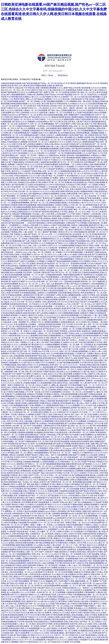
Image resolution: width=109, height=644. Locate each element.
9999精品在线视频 (91, 556)
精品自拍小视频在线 (67, 459)
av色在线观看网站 (97, 284)
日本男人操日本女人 (13, 171)
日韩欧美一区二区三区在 (70, 347)
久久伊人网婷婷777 (35, 428)
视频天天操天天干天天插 (49, 360)
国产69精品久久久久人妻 (75, 327)
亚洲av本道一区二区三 (27, 230)
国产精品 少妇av (54, 110)
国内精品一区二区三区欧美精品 (35, 417)
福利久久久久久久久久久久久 (42, 635)
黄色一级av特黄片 (85, 101)
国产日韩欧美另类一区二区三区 (26, 149)
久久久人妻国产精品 (65, 88)
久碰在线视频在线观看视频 (62, 561)
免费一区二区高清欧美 (84, 345)
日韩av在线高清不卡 (21, 124)
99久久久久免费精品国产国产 (32, 92)
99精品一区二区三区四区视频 (63, 207)
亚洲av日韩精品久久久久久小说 (70, 218)
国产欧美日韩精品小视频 (77, 511)
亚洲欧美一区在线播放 (94, 381)
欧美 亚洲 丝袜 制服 (49, 577)
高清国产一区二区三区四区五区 (52, 626)
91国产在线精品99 (97, 628)
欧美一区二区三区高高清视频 (61, 572)
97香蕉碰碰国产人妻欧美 (93, 592)
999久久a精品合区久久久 (10, 399)
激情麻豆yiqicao (44, 511)
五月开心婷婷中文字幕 (33, 90)
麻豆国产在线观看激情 (40, 502)
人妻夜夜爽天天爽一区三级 (14, 372)
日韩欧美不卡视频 (87, 313)
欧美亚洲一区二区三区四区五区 (24, 106)
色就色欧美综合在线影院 (80, 441)
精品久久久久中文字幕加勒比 (12, 489)
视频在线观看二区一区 (83, 581)
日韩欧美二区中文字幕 (95, 423)
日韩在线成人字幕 (54, 435)
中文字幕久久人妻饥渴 (98, 171)
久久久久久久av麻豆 (94, 543)
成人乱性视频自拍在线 (66, 133)
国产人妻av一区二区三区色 (81, 414)
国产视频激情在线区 (56, 417)
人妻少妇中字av (99, 437)
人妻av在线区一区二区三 (32, 232)
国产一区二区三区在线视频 (69, 489)
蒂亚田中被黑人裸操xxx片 (24, 99)
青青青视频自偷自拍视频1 (83, 482)
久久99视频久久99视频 (75, 198)
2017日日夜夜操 (16, 462)
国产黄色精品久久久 (82, 243)
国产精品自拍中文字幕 (94, 209)
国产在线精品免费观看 (49, 164)
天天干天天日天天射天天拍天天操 (20, 250)
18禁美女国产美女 (48, 272)
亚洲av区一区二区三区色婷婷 (44, 390)
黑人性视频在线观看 (28, 383)
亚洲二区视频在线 (21, 495)
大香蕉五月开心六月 (65, 232)
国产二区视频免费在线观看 (19, 216)
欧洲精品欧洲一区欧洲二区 (14, 401)
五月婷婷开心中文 (63, 318)
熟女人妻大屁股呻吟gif (33, 194)
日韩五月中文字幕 (10, 191)
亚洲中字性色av (50, 95)
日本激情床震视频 (22, 396)
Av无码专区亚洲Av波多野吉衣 (79, 331)
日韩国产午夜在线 (49, 189)
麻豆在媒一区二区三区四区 (35, 468)
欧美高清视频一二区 (66, 164)
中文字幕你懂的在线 (15, 97)
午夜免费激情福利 (32, 401)
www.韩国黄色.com (26, 259)
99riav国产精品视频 (64, 95)
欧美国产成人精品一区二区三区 (82, 92)
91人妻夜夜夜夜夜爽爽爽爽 (19, 203)
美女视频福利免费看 (39, 173)
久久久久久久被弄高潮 (14, 110)
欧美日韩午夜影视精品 (37, 223)
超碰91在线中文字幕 (63, 556)
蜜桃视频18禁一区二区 (9, 279)
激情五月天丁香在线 (25, 227)
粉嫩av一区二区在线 (55, 173)
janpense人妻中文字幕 (74, 448)
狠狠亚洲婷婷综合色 (74, 464)
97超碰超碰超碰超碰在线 (49, 459)
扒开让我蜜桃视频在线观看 (74, 146)
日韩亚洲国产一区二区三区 (92, 565)
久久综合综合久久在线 (89, 173)
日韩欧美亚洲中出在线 (24, 367)
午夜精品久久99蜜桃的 (26, 414)
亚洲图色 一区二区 (68, 345)
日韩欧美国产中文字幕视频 (76, 223)
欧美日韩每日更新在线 (64, 191)
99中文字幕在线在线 (57, 185)
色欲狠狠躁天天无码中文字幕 (74, 216)
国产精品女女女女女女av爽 (89, 286)
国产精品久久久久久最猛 (64, 243)
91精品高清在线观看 (56, 291)
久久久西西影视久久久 (92, 608)
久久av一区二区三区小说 (47, 523)
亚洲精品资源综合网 (77, 419)
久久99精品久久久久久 (76, 104)
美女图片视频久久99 (39, 471)
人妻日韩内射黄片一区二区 (78, 432)
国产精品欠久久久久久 (30, 369)
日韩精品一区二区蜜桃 (9, 160)
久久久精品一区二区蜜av (77, 311)
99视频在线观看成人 (99, 331)
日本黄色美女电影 (32, 162)
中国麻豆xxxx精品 (21, 234)
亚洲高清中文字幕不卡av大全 (61, 221)
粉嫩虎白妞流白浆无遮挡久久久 (94, 158)
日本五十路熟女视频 (59, 180)
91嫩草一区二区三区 (78, 227)
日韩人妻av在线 (82, 124)
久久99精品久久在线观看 (34, 505)
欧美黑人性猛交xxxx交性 (57, 534)
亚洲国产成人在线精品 (38, 423)
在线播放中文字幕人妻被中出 (84, 374)
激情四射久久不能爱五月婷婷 (30, 160)
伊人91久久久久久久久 (73, 568)
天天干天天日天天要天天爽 (34, 615)
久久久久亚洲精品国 (46, 243)
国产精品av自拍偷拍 (33, 306)
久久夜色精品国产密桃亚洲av (85, 128)
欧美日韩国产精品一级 (78, 135)
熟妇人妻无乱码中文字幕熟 (51, 473)
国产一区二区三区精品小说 (63, 606)
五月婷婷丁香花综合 (42, 198)
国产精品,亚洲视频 (43, 543)
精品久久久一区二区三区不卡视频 (78, 579)
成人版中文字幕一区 (87, 583)
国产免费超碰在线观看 (80, 475)
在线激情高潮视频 (15, 536)
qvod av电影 (87, 624)
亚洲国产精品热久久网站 (96, 268)
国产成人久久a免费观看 (26, 128)
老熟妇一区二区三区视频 (72, 329)
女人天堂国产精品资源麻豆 (83, 113)
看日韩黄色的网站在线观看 (61, 450)
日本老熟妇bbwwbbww (95, 421)
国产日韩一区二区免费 (29, 351)
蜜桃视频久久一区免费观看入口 (84, 401)
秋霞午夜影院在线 (22, 520)
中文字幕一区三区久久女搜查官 (29, 302)
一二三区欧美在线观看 (51, 347)
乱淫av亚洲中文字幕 (33, 182)
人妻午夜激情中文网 (45, 550)
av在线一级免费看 (19, 322)
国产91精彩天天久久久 (12, 108)
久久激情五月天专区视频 (70, 642)
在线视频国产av (54, 529)
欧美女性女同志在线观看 (59, 419)
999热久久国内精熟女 (85, 369)
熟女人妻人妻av (78, 403)
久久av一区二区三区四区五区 (56, 196)
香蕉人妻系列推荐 (99, 446)
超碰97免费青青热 (86, 169)
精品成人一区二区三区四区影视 (13, 306)
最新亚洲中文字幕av (96, 225)
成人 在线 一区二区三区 (64, 270)
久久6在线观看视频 (44, 383)
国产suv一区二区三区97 (43, 254)
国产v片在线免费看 (91, 302)
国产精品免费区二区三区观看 (15, 196)
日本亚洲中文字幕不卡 (14, 151)
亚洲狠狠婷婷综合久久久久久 (52, 239)
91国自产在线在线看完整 (84, 119)
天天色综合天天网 (73, 185)
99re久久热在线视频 (37, 520)
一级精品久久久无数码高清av (48, 155)
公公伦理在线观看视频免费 (90, 333)
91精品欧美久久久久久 (57, 142)
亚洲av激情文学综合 (25, 365)
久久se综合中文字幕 (82, 167)
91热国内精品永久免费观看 (17, 142)
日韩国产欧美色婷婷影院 (94, 309)
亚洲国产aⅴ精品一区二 (97, 606)
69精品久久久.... (97, 340)
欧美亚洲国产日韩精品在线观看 (90, 394)
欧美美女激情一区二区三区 (50, 437)
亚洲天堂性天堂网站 (47, 369)
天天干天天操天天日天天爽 (72, 324)
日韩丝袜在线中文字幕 (79, 99)
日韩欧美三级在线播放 (89, 140)
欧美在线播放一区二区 (50, 410)
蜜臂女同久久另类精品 (83, 230)
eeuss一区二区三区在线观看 (19, 466)
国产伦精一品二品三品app (45, 457)
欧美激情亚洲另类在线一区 (96, 146)
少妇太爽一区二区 (25, 191)
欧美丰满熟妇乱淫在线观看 (26, 180)
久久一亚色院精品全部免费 (76, 263)
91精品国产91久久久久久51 (56, 640)
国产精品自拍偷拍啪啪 (62, 261)
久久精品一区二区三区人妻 (75, 428)
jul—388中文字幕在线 (17, 408)
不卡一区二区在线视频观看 (35, 640)
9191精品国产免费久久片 (75, 493)
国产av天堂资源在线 (84, 144)
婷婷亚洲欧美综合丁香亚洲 (53, 358)
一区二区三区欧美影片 (74, 590)
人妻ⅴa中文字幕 (64, 349)
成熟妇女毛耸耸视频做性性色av (47, 137)
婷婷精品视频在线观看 (19, 104)
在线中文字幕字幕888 (58, 601)
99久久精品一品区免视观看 (46, 128)
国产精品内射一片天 (57, 327)
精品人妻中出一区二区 (76, 570)
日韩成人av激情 (95, 99)
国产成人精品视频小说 (32, 410)
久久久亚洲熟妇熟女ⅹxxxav (14, 459)
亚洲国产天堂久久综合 (44, 414)
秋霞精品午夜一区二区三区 (24, 385)
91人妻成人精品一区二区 (39, 331)
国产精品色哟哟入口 (20, 185)
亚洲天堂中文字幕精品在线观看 (45, 300)
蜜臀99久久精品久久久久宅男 (89, 637)
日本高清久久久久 (71, 610)
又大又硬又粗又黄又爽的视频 (88, 97)
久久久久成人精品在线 (51, 90)
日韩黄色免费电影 (83, 133)
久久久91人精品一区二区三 (78, 196)
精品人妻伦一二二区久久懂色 (66, 637)
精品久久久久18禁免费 (96, 545)
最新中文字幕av (97, 572)
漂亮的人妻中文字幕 (89, 279)
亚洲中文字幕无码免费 (54, 615)
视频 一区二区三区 (94, 595)
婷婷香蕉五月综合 (39, 354)
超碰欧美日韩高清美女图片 (26, 313)
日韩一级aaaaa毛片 (68, 529)
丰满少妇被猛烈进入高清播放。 (26, 324)
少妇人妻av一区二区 (36, 252)
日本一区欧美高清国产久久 (14, 146)
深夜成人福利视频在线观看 (47, 230)
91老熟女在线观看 (10, 257)
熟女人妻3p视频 (66, 137)
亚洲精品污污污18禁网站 (81, 261)
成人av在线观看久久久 (62, 297)
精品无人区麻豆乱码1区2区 (53, 428)
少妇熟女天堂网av (82, 164)
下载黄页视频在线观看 (71, 275)
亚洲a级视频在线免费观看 (49, 149)
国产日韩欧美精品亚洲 (55, 468)
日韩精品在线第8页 (69, 588)
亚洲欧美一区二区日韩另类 (47, 565)
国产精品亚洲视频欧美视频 (73, 236)
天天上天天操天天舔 (88, 405)
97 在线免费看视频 (19, 133)
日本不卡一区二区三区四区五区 (85, 95)
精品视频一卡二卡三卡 (36, 169)
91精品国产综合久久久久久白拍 (28, 164)
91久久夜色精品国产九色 (43, 480)
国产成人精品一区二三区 (83, 538)
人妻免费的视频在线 (15, 340)
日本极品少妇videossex (9, 115)
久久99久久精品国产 (87, 110)
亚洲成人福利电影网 (87, 489)
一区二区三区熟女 (85, 437)
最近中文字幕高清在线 (58, 104)
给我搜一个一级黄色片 (80, 297)
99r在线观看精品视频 (28, 293)
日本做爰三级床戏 (14, 403)
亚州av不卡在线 (96, 270)
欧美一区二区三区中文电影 (11, 245)
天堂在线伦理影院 (8, 313)
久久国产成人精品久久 (89, 372)
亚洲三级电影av (29, 151)
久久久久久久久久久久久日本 (12, 194)
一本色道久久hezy (20, 252)
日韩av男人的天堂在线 (33, 372)
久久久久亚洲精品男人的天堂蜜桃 (36, 340)
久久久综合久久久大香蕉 (39, 633)
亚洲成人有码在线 (67, 155)
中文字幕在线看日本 (73, 200)
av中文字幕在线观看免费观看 (57, 126)
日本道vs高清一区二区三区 (15, 189)
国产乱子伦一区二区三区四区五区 (70, 162)
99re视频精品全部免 (41, 432)
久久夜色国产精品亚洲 (29, 243)
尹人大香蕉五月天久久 (28, 248)
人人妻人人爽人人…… (83, 207)
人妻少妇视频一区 (25, 257)
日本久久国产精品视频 (90, 554)
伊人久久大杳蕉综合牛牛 (59, 412)
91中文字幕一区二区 (72, 173)
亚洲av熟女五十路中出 (62, 414)
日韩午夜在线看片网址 (21, 534)
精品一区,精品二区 (29, 140)
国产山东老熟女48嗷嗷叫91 (33, 144)
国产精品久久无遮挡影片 (80, 284)
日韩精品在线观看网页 (51, 194)
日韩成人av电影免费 (30, 225)
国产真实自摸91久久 (36, 345)
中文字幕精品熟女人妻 (92, 532)
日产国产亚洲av (75, 214)
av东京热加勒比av (42, 122)
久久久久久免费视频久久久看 (23, 637)
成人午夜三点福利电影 (21, 113)
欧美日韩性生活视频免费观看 (50, 336)
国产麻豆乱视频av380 (22, 635)
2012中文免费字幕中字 (19, 597)
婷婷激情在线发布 (92, 205)
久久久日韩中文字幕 (14, 144)
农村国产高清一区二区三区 (40, 466)
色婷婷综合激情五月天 (15, 473)
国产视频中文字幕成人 (12, 369)
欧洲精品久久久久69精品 (74, 239)
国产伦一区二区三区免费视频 (54, 592)
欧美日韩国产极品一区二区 (96, 178)
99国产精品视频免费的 (71, 376)
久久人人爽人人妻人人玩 (32, 245)
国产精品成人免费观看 (43, 99)
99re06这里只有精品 (68, 144)
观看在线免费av (29, 543)
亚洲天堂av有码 (78, 293)
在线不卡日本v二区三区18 (38, 475)
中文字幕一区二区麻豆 (21, 331)
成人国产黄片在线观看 (26, 518)
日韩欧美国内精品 (91, 117)
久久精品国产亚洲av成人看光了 (62, 502)
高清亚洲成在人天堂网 (73, 354)
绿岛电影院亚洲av (58, 579)
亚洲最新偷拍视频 (32, 437)
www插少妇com (44, 601)
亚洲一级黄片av (44, 241)
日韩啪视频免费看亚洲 (77, 268)
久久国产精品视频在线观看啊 (51, 101)
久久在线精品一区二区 (79, 500)
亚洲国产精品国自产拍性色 (24, 448)
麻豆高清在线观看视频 (14, 275)
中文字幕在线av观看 (32, 88)
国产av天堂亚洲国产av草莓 (65, 124)
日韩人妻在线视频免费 (99, 137)
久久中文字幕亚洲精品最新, (73, 252)
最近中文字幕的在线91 (59, 543)
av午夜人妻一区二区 (77, 205)
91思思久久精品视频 (46, 270)
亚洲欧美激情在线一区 (69, 322)
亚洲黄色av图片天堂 (26, 178)
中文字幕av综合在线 (25, 622)
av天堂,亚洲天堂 (13, 351)
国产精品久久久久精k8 (67, 187)
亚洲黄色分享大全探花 (43, 259)
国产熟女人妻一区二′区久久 (25, 599)
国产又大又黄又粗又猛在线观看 (63, 241)
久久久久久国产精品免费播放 (76, 477)
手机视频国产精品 (86, 610)
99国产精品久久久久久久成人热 (32, 158)
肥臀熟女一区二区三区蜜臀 (67, 631)
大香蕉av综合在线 (84, 254)
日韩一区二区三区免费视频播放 (42, 124)
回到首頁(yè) (63, 75)
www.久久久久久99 (65, 399)
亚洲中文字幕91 (20, 610)
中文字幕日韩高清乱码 (63, 563)
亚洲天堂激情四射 (10, 482)
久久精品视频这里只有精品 (27, 270)
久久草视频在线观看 (9, 365)
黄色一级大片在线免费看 (20, 633)
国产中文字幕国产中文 (59, 257)
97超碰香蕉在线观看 (67, 491)
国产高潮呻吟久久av (63, 430)
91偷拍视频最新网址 (82, 155)
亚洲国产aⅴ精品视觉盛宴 (97, 311)
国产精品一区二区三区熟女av (91, 622)
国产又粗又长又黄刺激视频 (90, 122)
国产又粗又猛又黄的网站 (85, 342)
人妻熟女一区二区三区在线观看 (35, 110)
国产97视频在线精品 (16, 162)
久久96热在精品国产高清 (70, 140)
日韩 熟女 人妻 (73, 122)
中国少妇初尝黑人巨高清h (47, 106)
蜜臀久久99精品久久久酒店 (37, 374)
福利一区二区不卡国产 (50, 282)
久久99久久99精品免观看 (27, 333)
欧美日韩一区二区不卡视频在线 (93, 282)
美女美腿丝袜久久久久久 (76, 176)
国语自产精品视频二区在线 (60, 387)
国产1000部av (101, 277)
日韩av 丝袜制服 (94, 561)
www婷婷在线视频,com (49, 462)
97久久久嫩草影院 (50, 133)
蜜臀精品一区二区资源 (14, 511)
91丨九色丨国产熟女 (78, 545)
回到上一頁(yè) (47, 75)
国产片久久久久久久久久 (91, 203)
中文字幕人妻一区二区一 (53, 583)
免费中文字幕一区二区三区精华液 (57, 92)
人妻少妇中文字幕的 (64, 595)
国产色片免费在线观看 (54, 304)
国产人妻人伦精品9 (97, 90)
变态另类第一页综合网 (32, 272)
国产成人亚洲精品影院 (22, 471)
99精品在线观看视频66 (45, 205)
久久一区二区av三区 (16, 90)
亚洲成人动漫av (83, 90)
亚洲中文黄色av (65, 149)
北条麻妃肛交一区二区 (39, 534)
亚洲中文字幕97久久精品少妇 (12, 88)
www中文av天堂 (34, 282)
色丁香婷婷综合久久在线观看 (63, 167)
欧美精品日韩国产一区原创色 (33, 126)
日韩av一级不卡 (50, 455)
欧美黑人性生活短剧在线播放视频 (50, 115)
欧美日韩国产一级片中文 (61, 131)
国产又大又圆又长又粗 (59, 122)
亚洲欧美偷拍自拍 (30, 559)
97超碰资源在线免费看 (48, 162)
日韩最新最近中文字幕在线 (40, 131)
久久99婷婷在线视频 (66, 245)
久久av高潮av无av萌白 (69, 437)
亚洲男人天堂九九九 (74, 142)
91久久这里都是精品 (68, 90)
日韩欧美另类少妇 (95, 135)
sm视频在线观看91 (62, 135)
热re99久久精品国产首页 (78, 514)
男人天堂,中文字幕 (10, 421)
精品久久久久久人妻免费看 (27, 336)
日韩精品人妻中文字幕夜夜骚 (23, 493)
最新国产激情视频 (49, 232)
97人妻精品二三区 (66, 410)
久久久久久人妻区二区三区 (60, 351)
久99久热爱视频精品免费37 (29, 135)
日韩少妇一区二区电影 (19, 239)
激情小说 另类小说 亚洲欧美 (41, 613)
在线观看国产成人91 (39, 507)
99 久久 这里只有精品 (48, 628)
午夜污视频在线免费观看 (21, 207)
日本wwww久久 (43, 248)
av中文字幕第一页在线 (33, 592)
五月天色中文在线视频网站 (51, 392)
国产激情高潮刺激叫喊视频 (35, 146)
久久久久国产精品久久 (91, 153)
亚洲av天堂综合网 (42, 221)
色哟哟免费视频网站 (97, 563)
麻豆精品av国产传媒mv (26, 498)
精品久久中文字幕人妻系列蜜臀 (60, 374)
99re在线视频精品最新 (73, 468)
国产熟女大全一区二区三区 (60, 453)
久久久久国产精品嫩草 (19, 218)
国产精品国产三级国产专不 (11, 140)
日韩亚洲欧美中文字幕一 (45, 430)
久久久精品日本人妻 (60, 574)
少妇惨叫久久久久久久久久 (57, 268)
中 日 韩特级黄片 (42, 448)
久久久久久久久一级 (74, 365)
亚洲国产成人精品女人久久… (82, 408)
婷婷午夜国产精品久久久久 (22, 556)
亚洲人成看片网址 (47, 408)
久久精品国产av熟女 (73, 626)
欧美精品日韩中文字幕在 (84, 245)
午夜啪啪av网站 (88, 200)
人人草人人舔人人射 (46, 284)
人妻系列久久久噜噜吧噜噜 (47, 293)
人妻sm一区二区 (25, 624)
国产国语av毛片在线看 (37, 209)
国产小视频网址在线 (35, 133)
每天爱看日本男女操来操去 (37, 486)
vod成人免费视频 (48, 563)
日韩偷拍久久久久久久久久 (84, 541)
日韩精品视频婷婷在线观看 (40, 396)
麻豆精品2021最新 (79, 151)
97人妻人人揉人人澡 (36, 342)
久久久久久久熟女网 (36, 153)
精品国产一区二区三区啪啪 (29, 101)
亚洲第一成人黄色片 (66, 230)
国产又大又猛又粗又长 (37, 378)
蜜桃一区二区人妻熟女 (24, 453)
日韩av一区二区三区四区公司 (60, 475)
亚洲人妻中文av (44, 167)
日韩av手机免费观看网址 (50, 277)
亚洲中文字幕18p (20, 428)
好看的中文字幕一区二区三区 (53, 182)
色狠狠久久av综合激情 (89, 455)
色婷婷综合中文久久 (75, 320)
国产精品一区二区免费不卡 (56, 176)
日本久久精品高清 (35, 329)
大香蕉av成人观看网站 (35, 95)
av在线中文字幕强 (12, 293)
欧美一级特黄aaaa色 (64, 498)
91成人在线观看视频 (87, 277)
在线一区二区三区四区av (60, 227)
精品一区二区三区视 (30, 167)
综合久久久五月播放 (19, 450)
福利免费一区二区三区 (97, 232)
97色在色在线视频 (26, 198)
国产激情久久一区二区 (27, 115)
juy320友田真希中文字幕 (78, 257)
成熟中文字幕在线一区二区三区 (23, 430)
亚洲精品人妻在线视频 (88, 160)
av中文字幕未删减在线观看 (71, 158)
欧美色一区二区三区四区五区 (94, 218)
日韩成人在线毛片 (47, 135)
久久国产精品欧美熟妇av (88, 635)
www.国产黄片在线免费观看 (97, 426)
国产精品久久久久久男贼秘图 (24, 122)
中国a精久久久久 (38, 304)
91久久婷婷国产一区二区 (67, 97)
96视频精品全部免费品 (23, 268)
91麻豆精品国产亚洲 (48, 595)
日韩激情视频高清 (95, 126)
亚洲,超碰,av (8, 263)
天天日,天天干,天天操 (79, 338)
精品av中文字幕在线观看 (52, 356)
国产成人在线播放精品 (83, 502)
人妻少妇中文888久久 (42, 227)
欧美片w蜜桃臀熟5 (14, 349)
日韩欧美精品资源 (35, 358)
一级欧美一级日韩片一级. (78, 108)
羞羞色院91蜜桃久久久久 (30, 595)
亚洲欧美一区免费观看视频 (67, 559)
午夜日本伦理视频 (42, 178)
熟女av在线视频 (100, 113)
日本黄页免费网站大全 (88, 435)
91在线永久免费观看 (32, 439)
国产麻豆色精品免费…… (18, 223)
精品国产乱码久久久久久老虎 (95, 613)
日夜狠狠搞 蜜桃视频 (48, 88)
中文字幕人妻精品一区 (69, 212)
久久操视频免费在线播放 (67, 171)
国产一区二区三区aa (98, 243)
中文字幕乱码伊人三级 (70, 160)
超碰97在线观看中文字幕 (27, 588)
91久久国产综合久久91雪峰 (29, 363)
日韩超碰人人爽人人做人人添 (12, 509)
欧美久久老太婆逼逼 (90, 468)
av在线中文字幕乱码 (88, 347)
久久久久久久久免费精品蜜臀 (63, 119)
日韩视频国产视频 (81, 606)
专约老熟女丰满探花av (52, 394)
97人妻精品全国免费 (56, 117)
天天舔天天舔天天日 (11, 586)
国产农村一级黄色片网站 (67, 523)
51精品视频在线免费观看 (80, 396)
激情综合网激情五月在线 (41, 207)
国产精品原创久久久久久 (38, 117)
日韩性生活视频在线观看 (79, 480)
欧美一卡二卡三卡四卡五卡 (21, 381)
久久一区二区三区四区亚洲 (46, 151)
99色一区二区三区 (87, 106)
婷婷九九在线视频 (27, 261)
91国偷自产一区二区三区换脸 (79, 466)
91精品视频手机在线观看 (27, 523)
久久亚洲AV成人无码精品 (15, 182)
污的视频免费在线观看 (92, 387)
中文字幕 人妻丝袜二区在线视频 (83, 349)
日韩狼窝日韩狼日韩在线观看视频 (23, 205)
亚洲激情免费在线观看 (73, 153)
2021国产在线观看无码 (95, 176)
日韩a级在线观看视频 (9, 173)
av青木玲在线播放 (10, 523)
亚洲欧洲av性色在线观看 (74, 182)
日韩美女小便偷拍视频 (79, 225)
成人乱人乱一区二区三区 (28, 284)
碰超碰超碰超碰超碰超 (13, 527)
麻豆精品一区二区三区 (49, 527)
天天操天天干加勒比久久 (51, 160)
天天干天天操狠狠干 (48, 363)
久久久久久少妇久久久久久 (17, 378)
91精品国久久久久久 (20, 286)
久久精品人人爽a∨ (95, 351)
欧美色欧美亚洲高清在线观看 (50, 324)
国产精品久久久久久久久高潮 (56, 505)
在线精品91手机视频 (35, 394)
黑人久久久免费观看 (78, 421)
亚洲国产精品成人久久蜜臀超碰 (45, 250)
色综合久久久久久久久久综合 (44, 191)
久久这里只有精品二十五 (41, 119)
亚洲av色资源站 (97, 241)
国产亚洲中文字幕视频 (62, 444)
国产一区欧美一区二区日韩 (26, 155)
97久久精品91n (45, 225)
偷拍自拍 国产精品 (21, 117)
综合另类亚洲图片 (55, 216)
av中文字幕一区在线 (14, 309)
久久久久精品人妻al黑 (55, 209)
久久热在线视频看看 (91, 527)
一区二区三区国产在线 (91, 417)
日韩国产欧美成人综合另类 (53, 372)
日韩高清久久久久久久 (84, 259)
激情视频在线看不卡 (63, 401)
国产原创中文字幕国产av (96, 227)
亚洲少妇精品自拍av (41, 622)
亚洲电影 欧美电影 (10, 315)
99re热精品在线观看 (82, 439)
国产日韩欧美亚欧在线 (31, 527)
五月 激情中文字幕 (35, 218)
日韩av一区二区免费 (29, 349)
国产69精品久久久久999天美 (34, 309)
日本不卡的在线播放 (20, 153)
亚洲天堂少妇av (7, 149)
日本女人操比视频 (25, 421)
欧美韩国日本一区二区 (94, 293)
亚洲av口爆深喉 (29, 491)
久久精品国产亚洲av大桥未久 (70, 279)
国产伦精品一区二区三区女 (21, 119)
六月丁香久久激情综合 (56, 590)
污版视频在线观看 (97, 133)
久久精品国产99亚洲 (29, 171)
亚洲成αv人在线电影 (21, 131)
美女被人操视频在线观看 (83, 191)
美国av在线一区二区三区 (78, 126)
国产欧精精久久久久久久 (92, 464)
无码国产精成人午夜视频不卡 (79, 640)
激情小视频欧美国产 (72, 115)
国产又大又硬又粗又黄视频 (44, 266)
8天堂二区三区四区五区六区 (68, 106)
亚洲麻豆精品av (45, 403)
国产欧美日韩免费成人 (93, 198)
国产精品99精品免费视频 (88, 356)
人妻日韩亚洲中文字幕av (69, 277)
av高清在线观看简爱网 (30, 360)
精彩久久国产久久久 (50, 245)
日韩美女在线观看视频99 (56, 223)
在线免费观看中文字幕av (56, 286)
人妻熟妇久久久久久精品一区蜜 (58, 378)
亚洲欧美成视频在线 (9, 622)
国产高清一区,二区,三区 (39, 203)
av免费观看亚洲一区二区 (61, 396)
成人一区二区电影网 (73, 554)
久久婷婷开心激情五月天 (28, 315)
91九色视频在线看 (19, 394)
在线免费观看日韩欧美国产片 (68, 455)
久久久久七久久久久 (73, 599)
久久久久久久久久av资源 (83, 410)
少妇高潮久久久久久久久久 (32, 288)
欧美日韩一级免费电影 (59, 248)
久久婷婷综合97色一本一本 (22, 412)
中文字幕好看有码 (87, 619)
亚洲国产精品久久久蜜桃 (87, 358)
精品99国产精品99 (82, 491)
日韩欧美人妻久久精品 (19, 475)
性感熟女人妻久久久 (31, 97)
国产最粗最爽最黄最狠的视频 (79, 180)
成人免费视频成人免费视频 (62, 541)
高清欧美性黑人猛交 (94, 151)
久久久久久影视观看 (72, 405)
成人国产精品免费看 (61, 480)
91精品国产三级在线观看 (93, 288)
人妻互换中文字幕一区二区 (93, 383)
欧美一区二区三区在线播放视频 (15, 209)
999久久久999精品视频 (55, 354)
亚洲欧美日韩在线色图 (44, 518)
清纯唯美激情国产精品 (91, 142)
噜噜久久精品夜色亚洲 (58, 432)
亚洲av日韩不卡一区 (57, 448)
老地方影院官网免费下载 (23, 568)
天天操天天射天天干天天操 (24, 457)
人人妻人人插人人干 (94, 577)
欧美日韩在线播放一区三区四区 (71, 527)
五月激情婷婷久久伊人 (40, 381)
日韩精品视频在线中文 (70, 110)
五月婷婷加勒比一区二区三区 (48, 140)
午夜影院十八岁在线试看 (48, 187)
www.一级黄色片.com (85, 588)
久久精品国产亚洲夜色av (55, 169)
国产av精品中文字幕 (80, 563)
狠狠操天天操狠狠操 (23, 507)
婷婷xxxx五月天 (83, 171)
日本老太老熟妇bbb (21, 176)
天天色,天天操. (93, 473)
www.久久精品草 (40, 568)
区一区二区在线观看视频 (93, 239)
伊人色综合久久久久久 (48, 108)
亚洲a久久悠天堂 (24, 173)
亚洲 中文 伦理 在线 (52, 158)
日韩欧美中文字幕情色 (89, 291)
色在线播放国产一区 (92, 162)
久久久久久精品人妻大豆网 (39, 104)
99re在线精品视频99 (21, 423)
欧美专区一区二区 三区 (67, 306)
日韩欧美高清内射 (100, 191)
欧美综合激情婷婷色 (20, 291)
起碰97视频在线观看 (97, 164)
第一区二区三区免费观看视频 (82, 131)
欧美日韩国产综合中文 (80, 430)
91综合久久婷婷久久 (11, 198)
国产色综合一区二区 (36, 234)
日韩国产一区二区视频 (89, 185)
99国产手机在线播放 (52, 342)
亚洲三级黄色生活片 (95, 511)
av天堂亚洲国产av (24, 200)
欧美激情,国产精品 (99, 547)
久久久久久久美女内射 (61, 99)
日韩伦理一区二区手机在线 (60, 338)
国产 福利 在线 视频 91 (32, 484)
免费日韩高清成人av (68, 547)
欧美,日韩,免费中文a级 (30, 376)
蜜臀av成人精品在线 (75, 288)
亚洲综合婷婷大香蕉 (57, 340)
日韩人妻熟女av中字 (86, 194)
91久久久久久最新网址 (15, 464)
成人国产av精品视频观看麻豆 (14, 95)
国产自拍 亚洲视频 (90, 448)
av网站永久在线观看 (31, 236)
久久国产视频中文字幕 (48, 97)
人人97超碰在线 (59, 525)
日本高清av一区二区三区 (72, 392)
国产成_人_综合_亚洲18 (66, 189)
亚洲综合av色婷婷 (50, 218)
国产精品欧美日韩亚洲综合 (49, 212)
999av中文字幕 (44, 351)
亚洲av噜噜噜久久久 (38, 405)
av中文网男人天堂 (32, 459)
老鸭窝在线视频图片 (52, 322)
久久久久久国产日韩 (37, 176)
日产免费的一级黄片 (57, 178)
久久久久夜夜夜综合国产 (75, 178)
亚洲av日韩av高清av (52, 144)
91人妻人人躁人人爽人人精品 (70, 250)
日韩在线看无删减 (65, 293)
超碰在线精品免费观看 (24, 545)
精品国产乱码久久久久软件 (86, 189)
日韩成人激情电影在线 (19, 329)
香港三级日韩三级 (91, 236)
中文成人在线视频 (21, 477)
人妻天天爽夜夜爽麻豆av (55, 200)
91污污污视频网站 (70, 101)
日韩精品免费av (34, 239)
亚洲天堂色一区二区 (57, 365)
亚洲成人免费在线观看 (69, 194)
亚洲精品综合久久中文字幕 (27, 212)
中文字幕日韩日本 (64, 151)
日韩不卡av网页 (90, 403)
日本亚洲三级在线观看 (82, 88)
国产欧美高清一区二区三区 (55, 263)
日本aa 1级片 (62, 108)
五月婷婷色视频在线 (93, 216)
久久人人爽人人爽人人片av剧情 (65, 254)
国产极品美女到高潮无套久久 (83, 149)
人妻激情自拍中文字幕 (31, 295)
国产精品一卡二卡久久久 (30, 277)
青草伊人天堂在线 (55, 471)
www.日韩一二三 (51, 234)
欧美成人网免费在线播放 (74, 117)
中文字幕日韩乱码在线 (98, 124)
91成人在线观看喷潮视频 (45, 637)
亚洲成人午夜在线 (100, 259)
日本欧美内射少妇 (65, 234)
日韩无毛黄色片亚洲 (11, 254)
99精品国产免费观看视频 (21, 214)
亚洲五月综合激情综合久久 (39, 185)
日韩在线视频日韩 (87, 115)
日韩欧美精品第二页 (95, 223)
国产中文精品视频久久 (96, 257)
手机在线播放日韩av (83, 241)
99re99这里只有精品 (97, 297)
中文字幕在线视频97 (75, 385)
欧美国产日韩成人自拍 (70, 333)
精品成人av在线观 (97, 475)
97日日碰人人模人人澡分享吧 (43, 214)
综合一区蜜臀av (21, 342)
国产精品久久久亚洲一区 (28, 444)
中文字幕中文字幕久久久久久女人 (94, 597)
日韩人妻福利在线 (49, 302)
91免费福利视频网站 (52, 345)
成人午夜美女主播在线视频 (95, 182)
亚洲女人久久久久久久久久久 (49, 315)
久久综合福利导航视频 (94, 104)
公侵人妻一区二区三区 (22, 338)
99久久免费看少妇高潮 (81, 137)
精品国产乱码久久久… (30, 108)
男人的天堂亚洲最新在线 (68, 360)
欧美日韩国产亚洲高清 (58, 331)
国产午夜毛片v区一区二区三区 (32, 311)
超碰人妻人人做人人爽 (55, 146)
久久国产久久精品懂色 (40, 419)
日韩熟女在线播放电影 (24, 579)
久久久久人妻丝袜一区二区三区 (58, 520)
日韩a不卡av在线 (71, 358)
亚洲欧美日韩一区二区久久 (66, 369)
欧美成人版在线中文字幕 (30, 399)
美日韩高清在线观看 (91, 336)
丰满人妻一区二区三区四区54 (20, 529)
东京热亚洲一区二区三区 (38, 142)
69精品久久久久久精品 (61, 613)
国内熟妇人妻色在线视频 (73, 615)
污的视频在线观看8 (44, 606)
